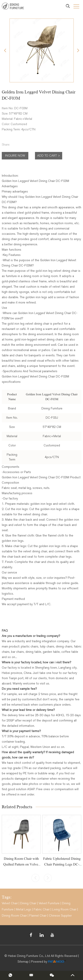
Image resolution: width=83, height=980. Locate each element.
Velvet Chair (10, 903)
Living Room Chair (64, 909)
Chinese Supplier (60, 916)
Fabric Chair (42, 909)
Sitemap (23, 962)
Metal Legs (24, 909)
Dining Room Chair (14, 916)
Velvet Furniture (49, 903)
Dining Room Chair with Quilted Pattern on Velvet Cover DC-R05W (21, 864)
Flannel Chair (38, 916)
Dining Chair (28, 903)
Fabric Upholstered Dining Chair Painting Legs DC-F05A (62, 864)
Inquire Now (15, 156)
